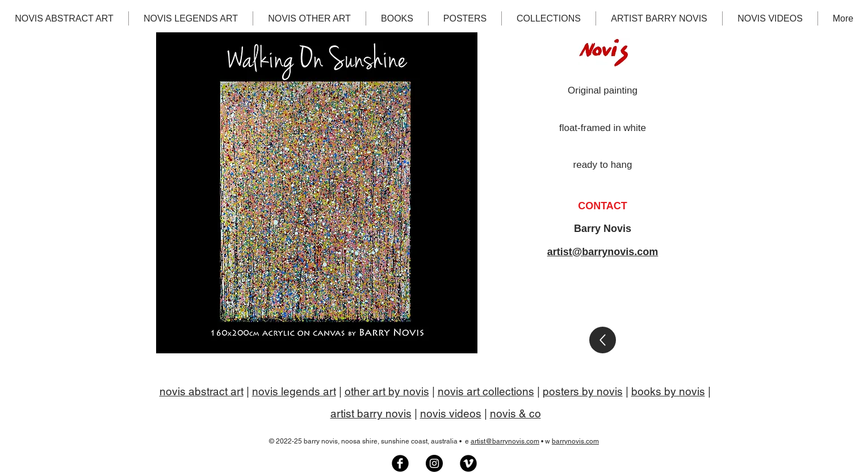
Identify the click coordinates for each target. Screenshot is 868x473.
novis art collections (486, 391)
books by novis (668, 391)
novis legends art (294, 391)
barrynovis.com (575, 441)
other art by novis (387, 391)
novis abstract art (202, 391)
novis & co (515, 413)
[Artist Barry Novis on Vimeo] (468, 463)
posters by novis (583, 391)
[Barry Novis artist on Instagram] (434, 463)
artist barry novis (371, 413)
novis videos (451, 413)
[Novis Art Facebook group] (400, 463)
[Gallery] (603, 340)
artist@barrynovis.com (603, 252)
